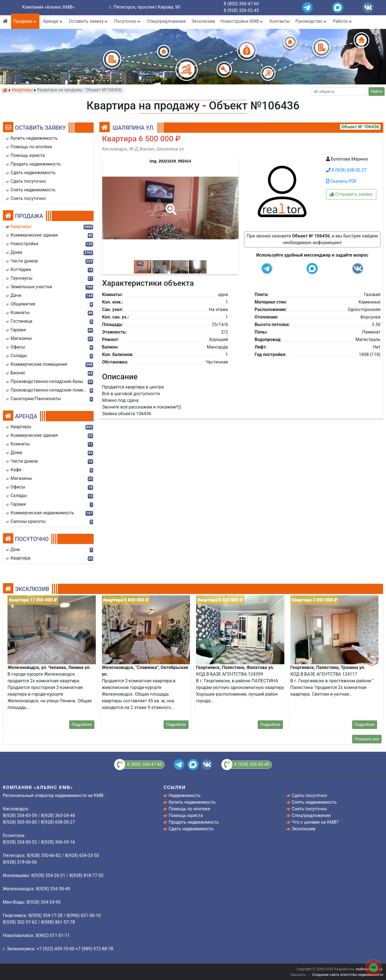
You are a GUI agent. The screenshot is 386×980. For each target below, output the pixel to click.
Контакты (280, 21)
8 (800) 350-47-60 (241, 4)
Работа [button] (343, 21)
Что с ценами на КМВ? (315, 822)
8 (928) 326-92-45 (241, 10)
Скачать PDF (341, 181)
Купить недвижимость (192, 802)
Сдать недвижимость (191, 829)
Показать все (367, 739)
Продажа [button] (25, 21)
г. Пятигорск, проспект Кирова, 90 (145, 7)
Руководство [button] (311, 21)
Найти (377, 91)
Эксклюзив (203, 21)
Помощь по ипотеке (189, 809)
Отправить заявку (351, 194)
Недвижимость (185, 795)
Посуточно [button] (128, 21)
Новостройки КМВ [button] (242, 21)
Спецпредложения (166, 21)
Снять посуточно (309, 809)
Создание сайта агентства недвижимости (348, 975)
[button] (170, 205)
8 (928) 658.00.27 (346, 170)
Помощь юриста (186, 815)
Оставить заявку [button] (89, 21)
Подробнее (82, 725)
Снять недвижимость (314, 802)
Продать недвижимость (194, 822)
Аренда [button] (53, 21)
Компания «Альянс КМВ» (48, 7)
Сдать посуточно (309, 795)
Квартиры (22, 90)
